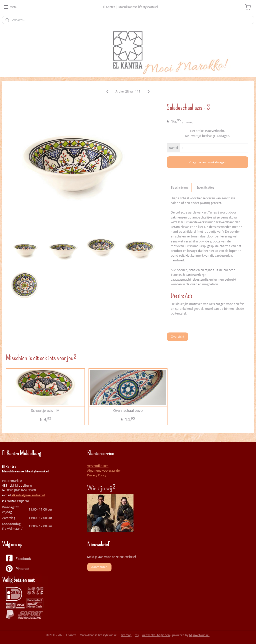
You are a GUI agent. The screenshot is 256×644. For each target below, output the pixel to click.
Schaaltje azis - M (45, 411)
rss (137, 635)
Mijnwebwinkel (199, 635)
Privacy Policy (97, 475)
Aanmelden (99, 567)
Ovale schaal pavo (128, 411)
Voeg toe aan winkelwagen (207, 162)
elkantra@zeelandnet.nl (28, 495)
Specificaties (205, 187)
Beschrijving (179, 187)
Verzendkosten (98, 466)
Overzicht (177, 336)
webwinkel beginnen (156, 635)
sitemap (126, 635)
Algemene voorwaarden (104, 471)
